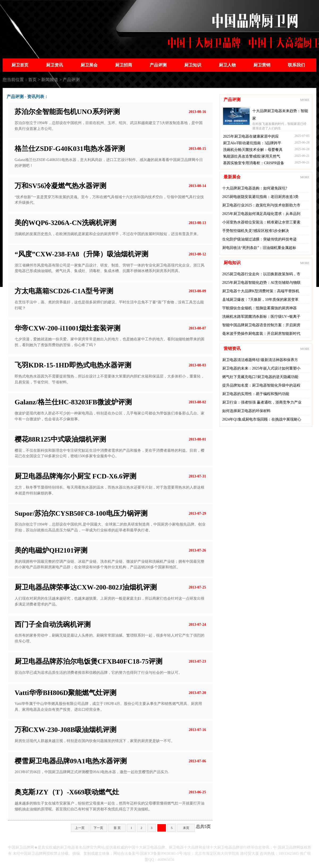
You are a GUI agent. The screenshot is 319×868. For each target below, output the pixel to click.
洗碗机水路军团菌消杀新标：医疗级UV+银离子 (261, 317)
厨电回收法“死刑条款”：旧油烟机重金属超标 (259, 248)
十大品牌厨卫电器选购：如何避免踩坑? (255, 188)
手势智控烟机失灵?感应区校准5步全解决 (256, 231)
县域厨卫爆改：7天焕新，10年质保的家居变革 (260, 300)
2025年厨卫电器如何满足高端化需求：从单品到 (261, 214)
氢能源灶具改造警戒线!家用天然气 (252, 156)
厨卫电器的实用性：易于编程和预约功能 (256, 394)
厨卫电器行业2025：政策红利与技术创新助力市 (261, 205)
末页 (186, 828)
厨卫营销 (262, 65)
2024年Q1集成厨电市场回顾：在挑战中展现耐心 (262, 419)
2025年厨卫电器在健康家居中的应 (251, 136)
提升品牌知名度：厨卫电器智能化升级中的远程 (261, 385)
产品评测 (158, 65)
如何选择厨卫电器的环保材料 (246, 411)
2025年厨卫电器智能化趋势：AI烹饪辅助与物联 (261, 283)
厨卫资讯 (54, 65)
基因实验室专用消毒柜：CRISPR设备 (254, 163)
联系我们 (296, 65)
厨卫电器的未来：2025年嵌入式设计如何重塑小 (261, 368)
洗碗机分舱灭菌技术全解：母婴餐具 (253, 150)
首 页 (117, 828)
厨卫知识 (193, 65)
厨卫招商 (124, 65)
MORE (305, 100)
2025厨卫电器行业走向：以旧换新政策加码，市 (261, 274)
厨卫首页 (20, 65)
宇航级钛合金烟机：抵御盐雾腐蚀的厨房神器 (259, 308)
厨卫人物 (227, 65)
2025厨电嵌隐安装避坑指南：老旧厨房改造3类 (260, 197)
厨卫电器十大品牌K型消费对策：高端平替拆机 (261, 291)
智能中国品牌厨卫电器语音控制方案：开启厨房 (261, 325)
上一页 (80, 828)
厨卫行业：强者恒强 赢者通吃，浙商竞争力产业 (262, 402)
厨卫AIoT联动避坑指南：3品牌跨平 (252, 143)
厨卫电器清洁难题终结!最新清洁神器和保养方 (260, 360)
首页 (32, 80)
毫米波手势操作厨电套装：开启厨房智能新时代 (261, 334)
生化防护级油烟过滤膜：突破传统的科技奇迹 (259, 239)
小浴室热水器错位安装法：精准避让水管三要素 (261, 222)
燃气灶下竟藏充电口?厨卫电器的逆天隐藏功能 (260, 377)
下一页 (98, 828)
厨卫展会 (89, 65)
